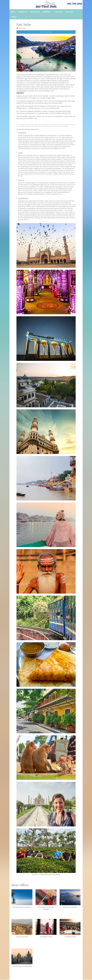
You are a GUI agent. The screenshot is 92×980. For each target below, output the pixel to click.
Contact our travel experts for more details (46, 874)
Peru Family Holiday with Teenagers (46, 900)
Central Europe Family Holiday (22, 958)
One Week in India (46, 928)
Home (13, 12)
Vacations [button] (70, 12)
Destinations (35, 12)
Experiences (23, 12)
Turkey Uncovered (22, 928)
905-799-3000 (75, 4)
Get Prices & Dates (46, 32)
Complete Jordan (70, 928)
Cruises (14, 17)
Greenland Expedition (70, 899)
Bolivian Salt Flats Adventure (22, 899)
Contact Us (59, 12)
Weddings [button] (47, 12)
